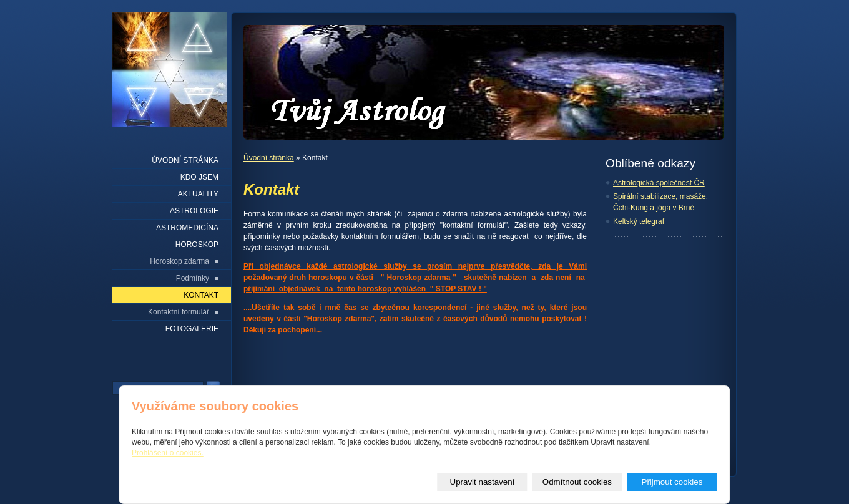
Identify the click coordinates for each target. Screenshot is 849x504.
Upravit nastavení (483, 482)
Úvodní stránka (269, 158)
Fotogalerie (192, 329)
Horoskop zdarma (179, 261)
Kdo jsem (199, 177)
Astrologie (194, 211)
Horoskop (197, 245)
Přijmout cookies (672, 482)
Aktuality (198, 194)
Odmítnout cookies (577, 482)
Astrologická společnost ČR (659, 183)
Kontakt (201, 295)
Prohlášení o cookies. (168, 453)
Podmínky (193, 278)
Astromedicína (187, 228)
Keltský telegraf (639, 221)
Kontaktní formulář (179, 312)
